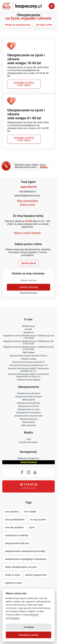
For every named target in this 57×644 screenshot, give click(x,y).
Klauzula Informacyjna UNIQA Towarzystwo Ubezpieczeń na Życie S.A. (28, 375)
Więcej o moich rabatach (27, 233)
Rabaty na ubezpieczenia (18, 25)
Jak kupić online (44, 25)
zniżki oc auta (12, 575)
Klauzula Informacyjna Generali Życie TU (28, 365)
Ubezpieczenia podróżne (28, 403)
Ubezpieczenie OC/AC (28, 406)
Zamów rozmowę (28, 287)
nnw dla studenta (14, 527)
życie (32, 527)
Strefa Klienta (29, 422)
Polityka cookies (28, 359)
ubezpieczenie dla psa (17, 543)
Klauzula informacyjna (29, 293)
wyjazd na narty (13, 583)
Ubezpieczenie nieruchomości (29, 416)
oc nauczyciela (38, 520)
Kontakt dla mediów (29, 442)
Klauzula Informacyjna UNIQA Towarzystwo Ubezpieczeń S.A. (28, 370)
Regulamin (28, 332)
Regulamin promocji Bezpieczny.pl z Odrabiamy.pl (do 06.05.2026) (28, 343)
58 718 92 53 (28, 484)
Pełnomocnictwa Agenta (28, 380)
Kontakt (28, 329)
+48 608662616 (27, 192)
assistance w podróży (17, 535)
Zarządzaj (29, 627)
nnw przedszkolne (15, 520)
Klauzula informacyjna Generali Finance (28, 356)
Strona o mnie (27, 205)
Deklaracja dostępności (28, 458)
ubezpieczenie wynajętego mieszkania (26, 559)
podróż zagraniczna (36, 575)
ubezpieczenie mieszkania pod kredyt (25, 551)
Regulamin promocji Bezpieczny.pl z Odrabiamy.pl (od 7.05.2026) (28, 337)
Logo (28, 439)
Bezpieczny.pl (28, 326)
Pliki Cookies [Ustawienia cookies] (29, 353)
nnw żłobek (30, 512)
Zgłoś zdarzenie (28, 425)
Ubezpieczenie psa (28, 419)
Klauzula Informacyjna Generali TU (28, 362)
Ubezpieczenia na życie (28, 409)
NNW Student (28, 400)
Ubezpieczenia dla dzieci (28, 393)
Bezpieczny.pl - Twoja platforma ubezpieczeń (22, 6)
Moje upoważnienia (27, 201)
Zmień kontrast (29, 462)
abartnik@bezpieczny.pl (27, 196)
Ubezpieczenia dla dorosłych (28, 397)
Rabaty (44, 167)
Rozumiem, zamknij (29, 635)
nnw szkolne (12, 512)
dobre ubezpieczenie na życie (21, 567)
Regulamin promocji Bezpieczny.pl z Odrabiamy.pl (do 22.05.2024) (28, 348)
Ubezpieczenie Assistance (28, 413)
